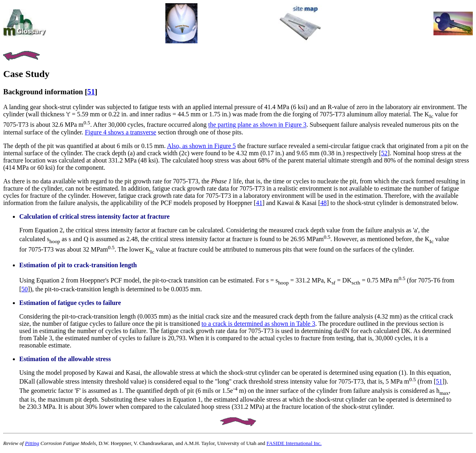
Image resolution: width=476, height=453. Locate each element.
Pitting (32, 443)
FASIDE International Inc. (294, 443)
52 (384, 153)
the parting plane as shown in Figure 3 (257, 125)
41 (259, 203)
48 (323, 203)
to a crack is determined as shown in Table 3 (258, 324)
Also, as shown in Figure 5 (201, 146)
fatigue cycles (76, 303)
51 (91, 92)
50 (24, 289)
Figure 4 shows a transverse (120, 132)
